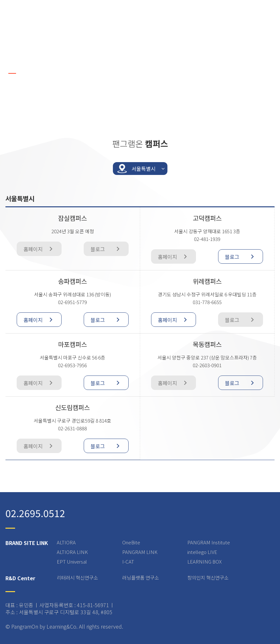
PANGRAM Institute (209, 542)
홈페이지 (41, 320)
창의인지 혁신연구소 (208, 578)
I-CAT (128, 561)
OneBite (131, 542)
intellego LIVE (202, 552)
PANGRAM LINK (140, 552)
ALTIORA (66, 542)
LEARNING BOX (204, 561)
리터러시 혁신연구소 (77, 578)
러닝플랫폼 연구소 (141, 578)
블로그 (242, 256)
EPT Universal (72, 561)
